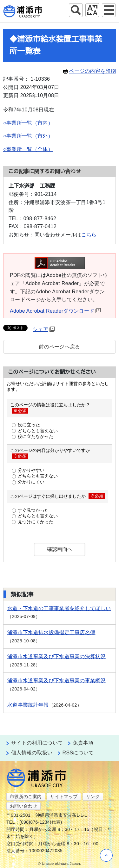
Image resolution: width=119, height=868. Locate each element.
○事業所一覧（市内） (28, 123)
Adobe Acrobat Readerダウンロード (55, 311)
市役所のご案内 (26, 796)
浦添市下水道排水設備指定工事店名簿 (51, 632)
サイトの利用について (37, 743)
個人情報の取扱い (32, 753)
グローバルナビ (109, 10)
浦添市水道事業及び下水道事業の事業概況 (56, 681)
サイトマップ (64, 796)
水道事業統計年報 (28, 705)
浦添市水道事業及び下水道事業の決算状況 (56, 656)
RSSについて (78, 753)
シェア (44, 329)
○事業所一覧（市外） (28, 136)
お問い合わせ (23, 806)
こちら (89, 235)
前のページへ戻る (60, 347)
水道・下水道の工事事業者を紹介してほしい (59, 608)
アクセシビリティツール (92, 10)
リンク (93, 796)
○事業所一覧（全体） (28, 149)
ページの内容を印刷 (89, 71)
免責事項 (83, 743)
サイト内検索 (76, 10)
